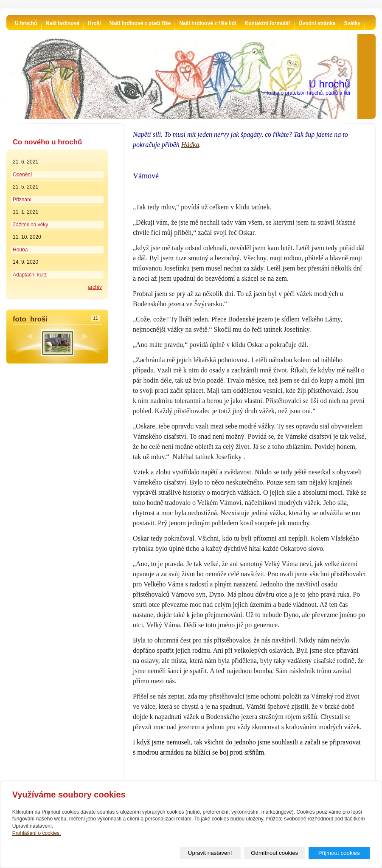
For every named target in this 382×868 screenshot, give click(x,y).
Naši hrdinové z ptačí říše (140, 23)
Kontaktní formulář (267, 23)
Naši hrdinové (63, 23)
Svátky (353, 23)
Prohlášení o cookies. (37, 833)
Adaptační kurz (30, 275)
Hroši (94, 23)
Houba (20, 250)
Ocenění (22, 175)
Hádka (190, 145)
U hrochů (26, 23)
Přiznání (22, 200)
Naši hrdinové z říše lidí (208, 23)
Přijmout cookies (339, 853)
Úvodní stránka (317, 23)
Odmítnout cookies (274, 853)
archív (95, 287)
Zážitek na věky (30, 225)
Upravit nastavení (210, 853)
